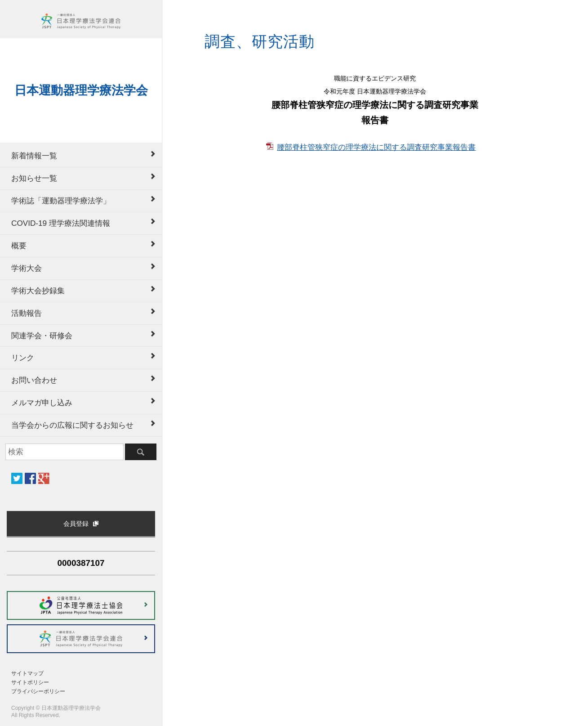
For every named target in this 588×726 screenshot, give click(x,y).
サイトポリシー (30, 682)
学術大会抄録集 (38, 291)
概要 (19, 246)
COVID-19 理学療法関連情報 (61, 223)
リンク (23, 358)
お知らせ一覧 (34, 178)
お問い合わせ (34, 380)
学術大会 (27, 268)
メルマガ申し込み (42, 403)
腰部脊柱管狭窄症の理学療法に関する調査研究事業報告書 (376, 147)
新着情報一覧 (34, 156)
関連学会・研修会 (42, 336)
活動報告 (27, 313)
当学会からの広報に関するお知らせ (72, 425)
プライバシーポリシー (38, 691)
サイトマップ (27, 673)
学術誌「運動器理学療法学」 (61, 201)
